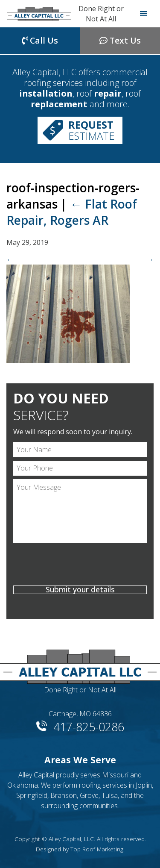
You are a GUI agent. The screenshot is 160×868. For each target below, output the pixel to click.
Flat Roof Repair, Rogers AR (72, 212)
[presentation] (80, 565)
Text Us (120, 40)
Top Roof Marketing (97, 849)
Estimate (92, 130)
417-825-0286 (89, 725)
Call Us (40, 40)
